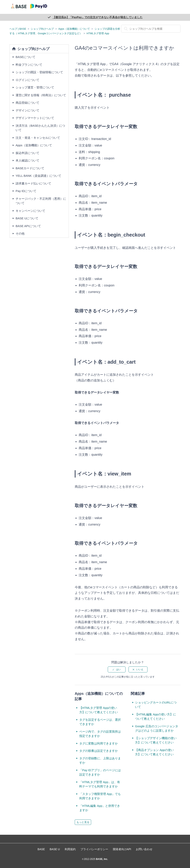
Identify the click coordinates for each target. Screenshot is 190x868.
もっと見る (83, 822)
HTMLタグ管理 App (98, 33)
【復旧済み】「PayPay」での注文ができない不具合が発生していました (98, 17)
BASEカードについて (30, 168)
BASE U (55, 849)
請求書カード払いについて (33, 183)
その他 (20, 233)
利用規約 (70, 849)
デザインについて (27, 110)
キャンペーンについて (30, 211)
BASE (41, 849)
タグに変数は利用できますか (99, 743)
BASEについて (26, 57)
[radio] (117, 669)
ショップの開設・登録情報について (39, 72)
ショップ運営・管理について (35, 87)
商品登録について (27, 103)
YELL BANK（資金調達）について (38, 176)
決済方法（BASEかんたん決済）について (40, 128)
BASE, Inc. (102, 859)
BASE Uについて (27, 218)
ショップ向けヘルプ (42, 29)
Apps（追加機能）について (74, 29)
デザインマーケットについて (35, 118)
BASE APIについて (28, 226)
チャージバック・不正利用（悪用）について (41, 201)
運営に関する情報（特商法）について (41, 95)
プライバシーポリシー (94, 849)
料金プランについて (29, 65)
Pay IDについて (26, 191)
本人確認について (27, 160)
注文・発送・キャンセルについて (38, 138)
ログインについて (27, 80)
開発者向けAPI (122, 849)
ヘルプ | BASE (18, 29)
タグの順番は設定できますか (99, 751)
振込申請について (27, 153)
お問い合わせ (144, 849)
